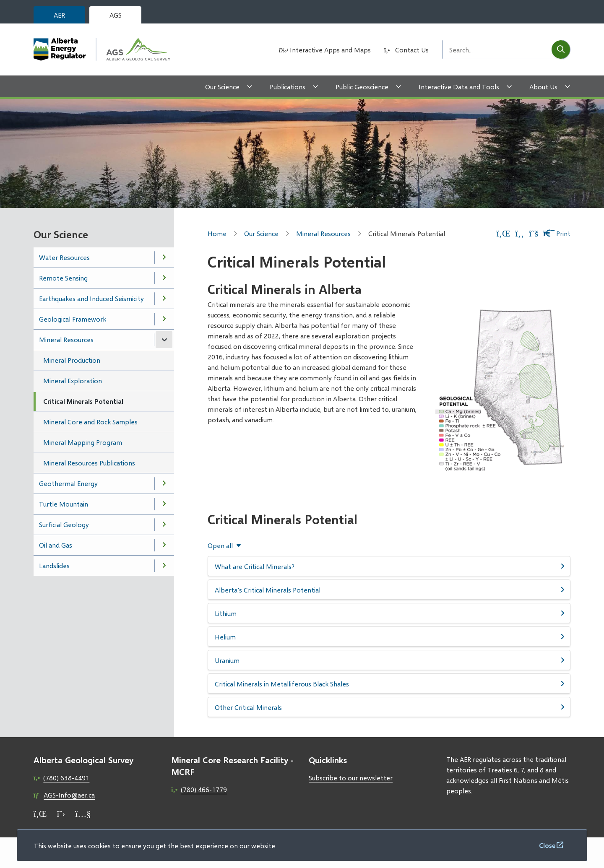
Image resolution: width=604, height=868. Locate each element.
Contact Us (412, 50)
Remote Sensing (63, 278)
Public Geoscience (362, 87)
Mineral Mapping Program (83, 442)
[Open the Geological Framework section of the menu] (164, 319)
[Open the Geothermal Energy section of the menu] (164, 483)
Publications (288, 87)
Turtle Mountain (64, 504)
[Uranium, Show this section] (389, 660)
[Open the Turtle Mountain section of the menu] (164, 504)
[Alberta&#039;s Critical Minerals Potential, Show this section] (389, 590)
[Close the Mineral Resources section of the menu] (164, 340)
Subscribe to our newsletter (351, 778)
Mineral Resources (66, 339)
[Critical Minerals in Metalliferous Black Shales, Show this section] (389, 683)
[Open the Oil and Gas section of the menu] (164, 545)
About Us (543, 87)
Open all (220, 546)
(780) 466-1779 (204, 789)
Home (217, 233)
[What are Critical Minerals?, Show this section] (389, 566)
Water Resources (64, 257)
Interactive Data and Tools (459, 87)
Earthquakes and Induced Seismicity (91, 298)
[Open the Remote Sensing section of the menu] (164, 278)
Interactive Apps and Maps (330, 50)
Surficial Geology (64, 524)
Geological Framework (73, 319)
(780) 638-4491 (66, 778)
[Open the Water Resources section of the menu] (164, 257)
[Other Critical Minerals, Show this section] (389, 707)
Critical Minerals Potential (83, 401)
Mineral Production (72, 360)
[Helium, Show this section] (389, 637)
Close (547, 845)
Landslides (54, 565)
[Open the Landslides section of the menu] (164, 566)
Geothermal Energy (68, 483)
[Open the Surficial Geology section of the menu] (164, 525)
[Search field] (497, 49)
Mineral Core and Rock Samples (90, 422)
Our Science (222, 87)
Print (557, 233)
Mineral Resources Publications (89, 463)
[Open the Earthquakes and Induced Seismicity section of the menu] (164, 299)
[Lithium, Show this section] (389, 613)
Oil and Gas (56, 545)
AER (59, 15)
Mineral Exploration (73, 381)
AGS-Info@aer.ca (69, 795)
